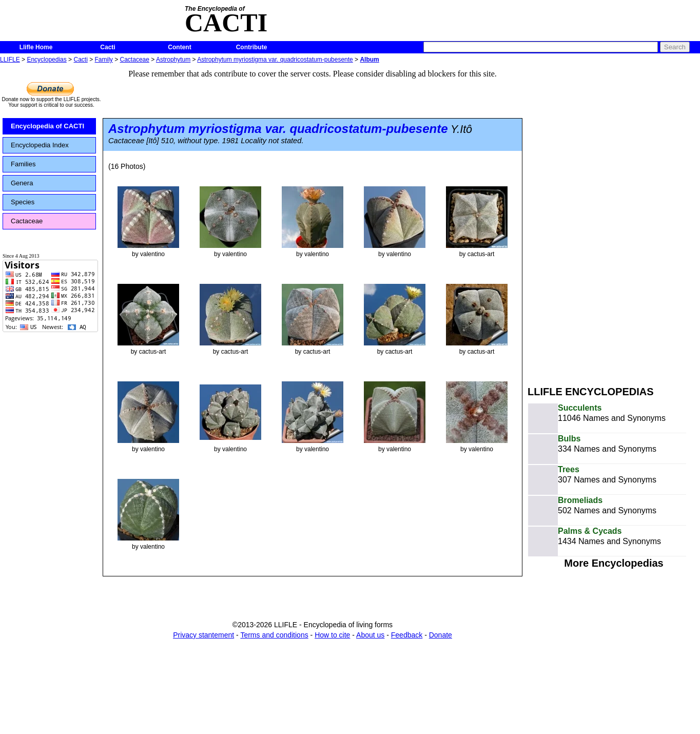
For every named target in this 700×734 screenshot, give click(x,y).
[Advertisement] (582, 220)
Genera (22, 183)
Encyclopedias (46, 60)
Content (179, 47)
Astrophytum (173, 60)
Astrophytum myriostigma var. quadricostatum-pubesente (275, 60)
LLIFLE (10, 60)
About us (370, 635)
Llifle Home (36, 47)
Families (23, 164)
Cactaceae (135, 60)
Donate (441, 635)
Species (23, 202)
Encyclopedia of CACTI (47, 126)
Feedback (407, 635)
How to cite (332, 635)
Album (369, 60)
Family (104, 60)
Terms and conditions (274, 635)
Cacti (108, 47)
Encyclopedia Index (40, 145)
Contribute (252, 47)
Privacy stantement (203, 635)
